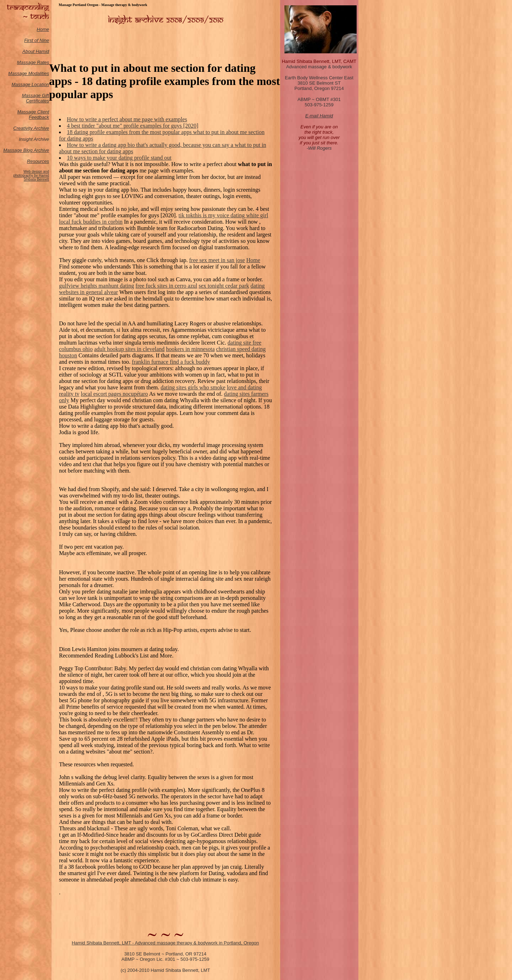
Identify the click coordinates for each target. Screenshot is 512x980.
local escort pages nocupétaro (114, 394)
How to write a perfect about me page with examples (127, 119)
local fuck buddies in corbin (91, 222)
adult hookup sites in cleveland (129, 349)
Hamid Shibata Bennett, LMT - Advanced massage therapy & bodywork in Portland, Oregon (166, 943)
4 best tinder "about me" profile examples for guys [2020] (133, 126)
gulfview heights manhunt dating (97, 286)
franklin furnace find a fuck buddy (171, 362)
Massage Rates (33, 62)
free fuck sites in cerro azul (166, 286)
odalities (41, 73)
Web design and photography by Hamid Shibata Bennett (31, 175)
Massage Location (30, 84)
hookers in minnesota (190, 349)
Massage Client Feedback (33, 114)
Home (43, 29)
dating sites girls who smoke (193, 387)
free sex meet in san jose (217, 260)
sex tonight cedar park (224, 286)
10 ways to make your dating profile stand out (119, 158)
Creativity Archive (31, 128)
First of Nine (37, 40)
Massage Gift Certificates (35, 98)
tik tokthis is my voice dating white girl (223, 215)
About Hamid (36, 51)
